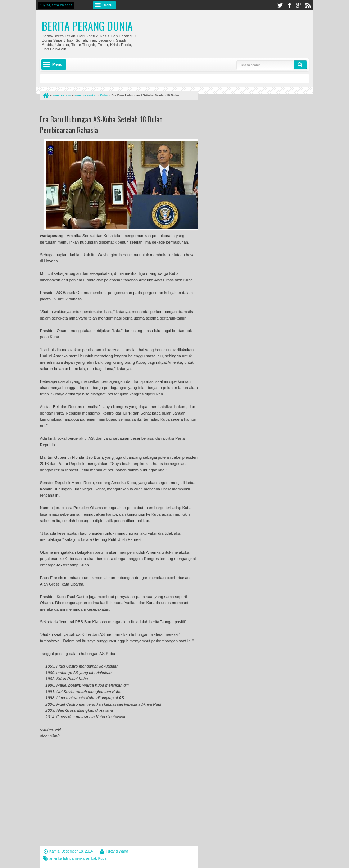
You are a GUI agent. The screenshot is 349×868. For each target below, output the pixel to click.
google (299, 5)
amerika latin (60, 858)
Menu (108, 5)
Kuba (102, 858)
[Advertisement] (124, 109)
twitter (280, 5)
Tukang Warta (117, 851)
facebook (289, 5)
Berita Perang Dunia (87, 26)
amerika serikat (84, 858)
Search (300, 65)
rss (308, 5)
